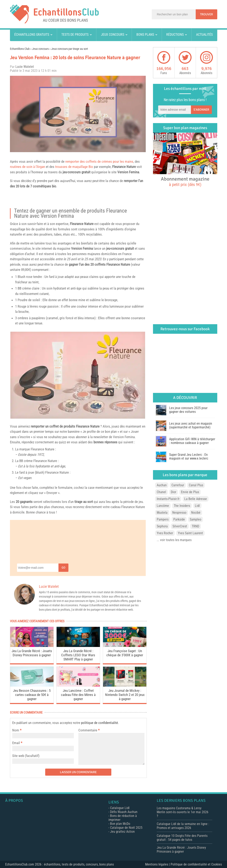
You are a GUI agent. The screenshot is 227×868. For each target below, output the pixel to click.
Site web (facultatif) (26, 756)
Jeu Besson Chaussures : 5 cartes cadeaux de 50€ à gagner (32, 695)
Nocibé (196, 513)
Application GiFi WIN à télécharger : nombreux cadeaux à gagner (192, 441)
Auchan (162, 485)
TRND (195, 526)
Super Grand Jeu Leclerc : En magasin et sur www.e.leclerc (189, 457)
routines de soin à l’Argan (27, 167)
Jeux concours (113, 35)
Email (16, 743)
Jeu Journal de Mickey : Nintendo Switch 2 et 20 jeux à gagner (125, 695)
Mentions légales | (158, 864)
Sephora (162, 526)
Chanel (161, 492)
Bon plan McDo (120, 824)
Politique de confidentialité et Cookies (196, 864)
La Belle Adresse (196, 499)
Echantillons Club (20, 49)
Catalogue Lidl (120, 808)
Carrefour (178, 485)
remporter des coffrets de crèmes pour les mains (99, 161)
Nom (16, 730)
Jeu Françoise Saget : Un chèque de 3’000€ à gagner (125, 653)
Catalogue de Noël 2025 (126, 828)
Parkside (179, 519)
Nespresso (179, 513)
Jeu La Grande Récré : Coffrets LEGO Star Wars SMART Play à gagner (78, 655)
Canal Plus (196, 485)
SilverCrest (180, 526)
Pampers (163, 519)
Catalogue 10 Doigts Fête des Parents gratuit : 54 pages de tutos (182, 838)
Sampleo (195, 519)
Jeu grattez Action (122, 832)
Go (63, 568)
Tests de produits (75, 35)
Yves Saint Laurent (190, 533)
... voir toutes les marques (174, 540)
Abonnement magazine (185, 181)
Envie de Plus (190, 492)
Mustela (162, 513)
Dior (174, 492)
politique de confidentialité (100, 723)
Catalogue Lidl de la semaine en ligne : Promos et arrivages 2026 (183, 826)
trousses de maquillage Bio (74, 167)
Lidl (197, 506)
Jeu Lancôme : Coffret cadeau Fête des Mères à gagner (78, 695)
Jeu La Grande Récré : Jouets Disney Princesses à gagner (32, 653)
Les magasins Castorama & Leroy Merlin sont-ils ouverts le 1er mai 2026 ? (183, 812)
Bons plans (145, 35)
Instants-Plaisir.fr (168, 499)
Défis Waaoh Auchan (124, 812)
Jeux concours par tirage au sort (70, 49)
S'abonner (201, 110)
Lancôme (163, 506)
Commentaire (89, 730)
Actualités (204, 35)
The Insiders (182, 506)
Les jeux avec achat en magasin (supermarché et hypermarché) (191, 425)
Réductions (175, 35)
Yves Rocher (165, 533)
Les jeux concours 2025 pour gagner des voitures (188, 410)
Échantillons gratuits (32, 35)
